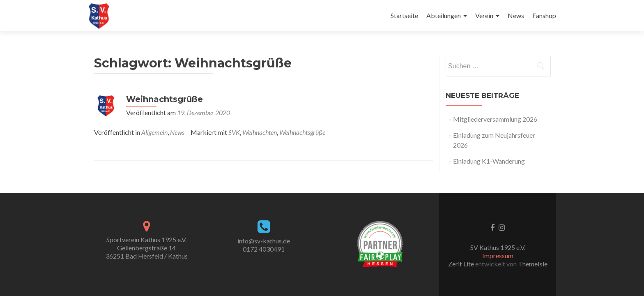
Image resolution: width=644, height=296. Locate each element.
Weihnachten (260, 132)
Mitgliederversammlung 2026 (495, 119)
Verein (484, 15)
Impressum (498, 256)
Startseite (404, 15)
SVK (234, 132)
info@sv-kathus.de (264, 241)
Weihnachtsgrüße (164, 99)
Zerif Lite (462, 264)
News (516, 15)
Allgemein (154, 132)
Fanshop (544, 15)
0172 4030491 (264, 249)
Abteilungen (444, 15)
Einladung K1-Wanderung (489, 161)
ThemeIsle (533, 264)
